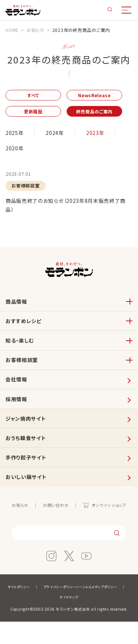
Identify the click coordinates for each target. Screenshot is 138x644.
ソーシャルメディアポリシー (52, 619)
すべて (36, 96)
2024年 (56, 134)
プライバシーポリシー (88, 609)
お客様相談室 (23, 370)
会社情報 (17, 391)
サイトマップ (99, 619)
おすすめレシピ (24, 327)
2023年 (97, 134)
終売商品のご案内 (102, 113)
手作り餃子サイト (27, 476)
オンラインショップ (111, 526)
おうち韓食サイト (27, 455)
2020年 (15, 150)
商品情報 (17, 306)
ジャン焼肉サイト (27, 434)
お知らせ (17, 526)
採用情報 (17, 412)
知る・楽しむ (21, 349)
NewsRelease (102, 96)
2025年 (15, 134)
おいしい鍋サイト (27, 497)
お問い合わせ (55, 526)
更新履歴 (36, 113)
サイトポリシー (44, 609)
